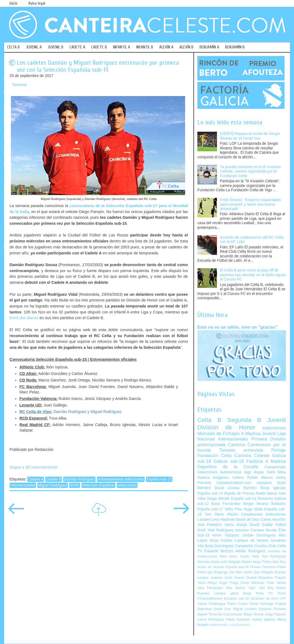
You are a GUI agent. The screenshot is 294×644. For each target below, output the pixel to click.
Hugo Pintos (262, 562)
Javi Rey (266, 588)
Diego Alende (218, 499)
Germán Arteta (208, 562)
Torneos (227, 450)
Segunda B (244, 420)
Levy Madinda (223, 520)
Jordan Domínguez (259, 535)
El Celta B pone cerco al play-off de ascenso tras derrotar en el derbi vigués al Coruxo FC (253, 275)
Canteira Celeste (252, 456)
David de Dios (247, 520)
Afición (232, 514)
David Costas (227, 488)
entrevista (253, 450)
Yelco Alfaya (207, 583)
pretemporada (211, 445)
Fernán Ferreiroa (263, 567)
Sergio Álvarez (256, 504)
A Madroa (251, 434)
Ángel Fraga (229, 583)
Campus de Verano (251, 540)
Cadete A (36, 479)
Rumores (265, 499)
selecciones (127, 485)
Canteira (236, 445)
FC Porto (277, 593)
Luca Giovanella (239, 625)
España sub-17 (210, 509)
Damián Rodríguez (79, 479)
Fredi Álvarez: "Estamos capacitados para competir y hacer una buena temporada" (251, 204)
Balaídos (278, 504)
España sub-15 (159, 479)
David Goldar (261, 525)
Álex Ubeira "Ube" (241, 588)
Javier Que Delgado (258, 572)
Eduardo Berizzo (219, 551)
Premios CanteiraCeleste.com (224, 483)
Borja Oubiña (221, 540)
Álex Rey (279, 562)
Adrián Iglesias (264, 620)
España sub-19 (210, 493)
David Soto (222, 609)
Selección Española (98, 485)
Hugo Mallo (253, 509)
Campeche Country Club (255, 546)
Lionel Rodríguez (211, 620)
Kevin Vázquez (226, 535)
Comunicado (233, 614)
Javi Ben (235, 572)
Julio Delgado (230, 562)
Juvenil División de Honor (242, 423)
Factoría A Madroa (266, 461)
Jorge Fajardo (275, 614)
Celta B (209, 420)
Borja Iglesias (273, 488)
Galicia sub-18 (229, 461)
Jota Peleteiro (210, 525)
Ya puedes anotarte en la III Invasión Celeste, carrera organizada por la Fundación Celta (250, 171)
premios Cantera (250, 530)
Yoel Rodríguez (220, 530)
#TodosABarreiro (210, 599)
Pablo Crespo (238, 604)
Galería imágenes (213, 478)
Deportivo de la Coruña (228, 467)
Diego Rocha (254, 614)
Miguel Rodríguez (53, 485)
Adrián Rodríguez (250, 551)
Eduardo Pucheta (272, 609)
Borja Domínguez (219, 546)
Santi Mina (276, 472)
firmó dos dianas (24, 318)
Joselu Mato (250, 556)
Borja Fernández (226, 504)
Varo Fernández (210, 588)
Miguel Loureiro (245, 609)
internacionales (23, 485)
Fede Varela (276, 583)
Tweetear (19, 85)
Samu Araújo (236, 525)
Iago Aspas (254, 472)
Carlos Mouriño (273, 520)
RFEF (75, 485)
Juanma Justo (221, 578)
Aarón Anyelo (219, 625)
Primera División (269, 439)
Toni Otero (214, 514)
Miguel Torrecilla (210, 614)
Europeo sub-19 (236, 599)
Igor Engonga (218, 572)
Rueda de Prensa (239, 493)
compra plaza (226, 593)
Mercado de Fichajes (218, 434)
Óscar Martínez (252, 583)
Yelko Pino (233, 509)
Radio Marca (267, 493)
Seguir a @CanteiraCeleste (34, 467)
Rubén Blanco (260, 478)
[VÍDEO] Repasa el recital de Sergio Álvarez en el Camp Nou (250, 136)
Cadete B (54, 479)
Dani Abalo (229, 556)
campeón (264, 483)
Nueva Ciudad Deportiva (253, 578)
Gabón (247, 562)
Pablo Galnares (238, 620)
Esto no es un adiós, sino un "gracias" (238, 327)
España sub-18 (237, 567)
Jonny (281, 478)
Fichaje (279, 450)
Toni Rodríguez (274, 556)
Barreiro (250, 488)
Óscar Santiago (262, 604)
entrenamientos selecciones (121, 479)
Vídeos (238, 478)
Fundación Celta (215, 456)
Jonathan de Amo (264, 599)
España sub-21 (244, 499)
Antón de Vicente (211, 567)
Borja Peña (253, 593)
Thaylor (280, 578)
